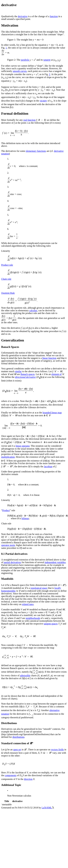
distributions (18, 737)
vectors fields (57, 750)
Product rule (7, 265)
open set (17, 750)
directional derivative (25, 377)
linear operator (23, 446)
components (11, 775)
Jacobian (48, 466)
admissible (25, 675)
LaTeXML (48, 808)
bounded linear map (52, 413)
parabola (25, 60)
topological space (39, 588)
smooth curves (20, 71)
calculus (33, 310)
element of (56, 374)
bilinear (25, 518)
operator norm (8, 545)
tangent (47, 60)
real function (29, 120)
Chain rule (6, 279)
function (54, 16)
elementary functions (36, 151)
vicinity (43, 101)
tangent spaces (51, 624)
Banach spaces (28, 374)
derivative (23, 16)
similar (18, 371)
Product (6, 510)
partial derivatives (12, 562)
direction (28, 779)
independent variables (55, 562)
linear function (49, 358)
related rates (28, 604)
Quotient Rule (8, 293)
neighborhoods (33, 618)
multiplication (8, 457)
